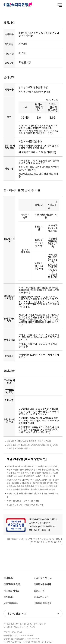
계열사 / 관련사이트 (17, 614)
